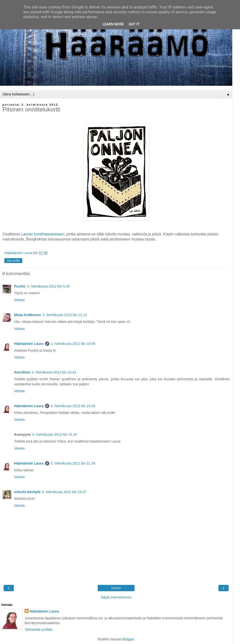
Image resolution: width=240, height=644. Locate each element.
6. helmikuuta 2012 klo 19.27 (64, 492)
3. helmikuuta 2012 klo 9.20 (48, 286)
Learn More (113, 24)
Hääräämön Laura (29, 344)
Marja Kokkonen (27, 315)
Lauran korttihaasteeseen (43, 234)
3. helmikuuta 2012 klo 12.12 (65, 315)
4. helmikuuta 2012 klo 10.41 (54, 372)
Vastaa (19, 300)
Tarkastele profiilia (39, 629)
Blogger (128, 639)
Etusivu (116, 588)
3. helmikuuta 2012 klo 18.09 (73, 344)
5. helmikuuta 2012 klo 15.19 (55, 435)
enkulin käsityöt (27, 492)
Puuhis (20, 286)
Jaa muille (13, 261)
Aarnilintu (22, 372)
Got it (134, 24)
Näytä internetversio (116, 597)
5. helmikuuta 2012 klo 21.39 (73, 463)
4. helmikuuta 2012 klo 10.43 (73, 406)
